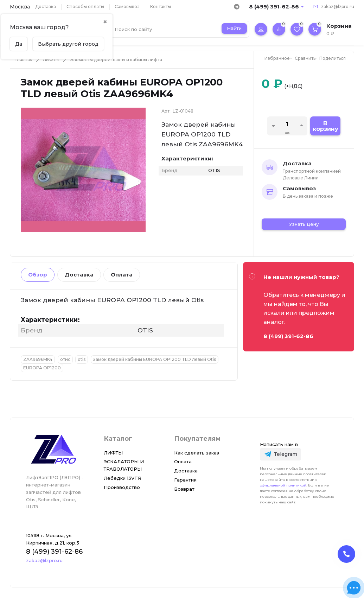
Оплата (122, 275)
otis (82, 359)
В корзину (325, 126)
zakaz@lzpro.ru (338, 7)
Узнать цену (304, 224)
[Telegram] (280, 454)
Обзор (38, 275)
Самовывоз (127, 7)
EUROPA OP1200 (42, 368)
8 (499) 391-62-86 (274, 7)
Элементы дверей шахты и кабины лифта (116, 60)
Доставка (46, 7)
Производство (122, 487)
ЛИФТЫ (51, 60)
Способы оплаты (85, 7)
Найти (234, 28)
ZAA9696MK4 (38, 359)
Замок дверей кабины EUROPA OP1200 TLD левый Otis (155, 359)
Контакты (161, 7)
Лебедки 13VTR (123, 478)
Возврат (184, 489)
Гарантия (185, 480)
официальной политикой (283, 485)
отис (65, 359)
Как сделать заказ (197, 453)
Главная (24, 60)
